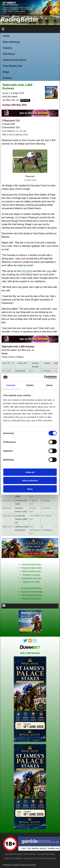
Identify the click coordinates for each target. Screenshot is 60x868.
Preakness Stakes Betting (31, 592)
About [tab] (49, 385)
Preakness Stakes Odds (31, 568)
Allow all (30, 472)
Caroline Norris (31, 180)
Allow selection (30, 481)
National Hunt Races (14, 60)
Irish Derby (27, 271)
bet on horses (30, 854)
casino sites (29, 858)
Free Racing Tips (12, 66)
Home (6, 36)
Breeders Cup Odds (31, 575)
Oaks (49, 271)
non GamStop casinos (14, 854)
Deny (30, 489)
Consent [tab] (11, 385)
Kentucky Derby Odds (31, 564)
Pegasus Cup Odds (31, 582)
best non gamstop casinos (45, 858)
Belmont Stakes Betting (31, 595)
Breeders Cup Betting (31, 598)
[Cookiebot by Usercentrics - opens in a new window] (44, 377)
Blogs (6, 72)
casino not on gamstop (13, 858)
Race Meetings (11, 42)
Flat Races (9, 54)
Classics (7, 48)
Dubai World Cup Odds (31, 578)
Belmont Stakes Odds (31, 571)
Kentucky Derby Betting (31, 588)
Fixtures (7, 78)
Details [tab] (30, 385)
